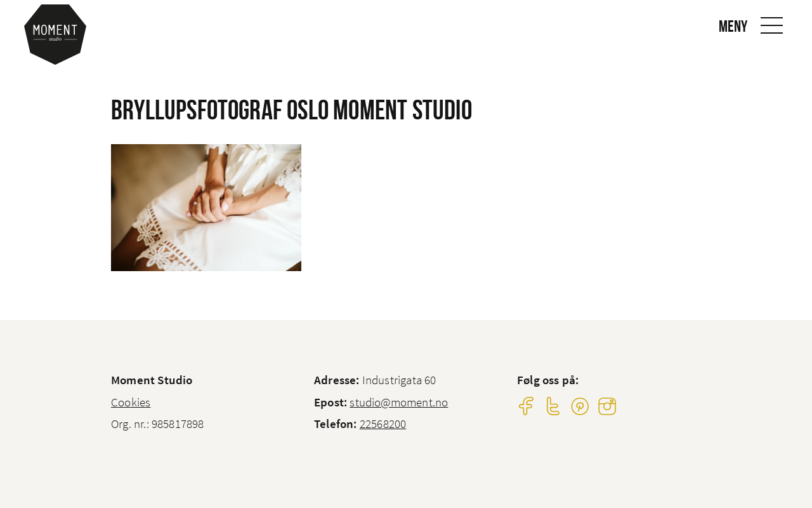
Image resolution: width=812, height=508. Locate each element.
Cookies (131, 402)
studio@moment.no (399, 402)
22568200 (383, 424)
